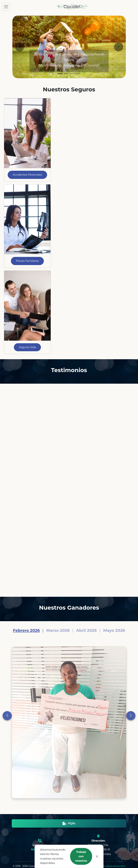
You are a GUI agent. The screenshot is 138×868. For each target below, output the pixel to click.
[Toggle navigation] (6, 7)
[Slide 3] (72, 74)
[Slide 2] (66, 74)
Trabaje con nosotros (81, 856)
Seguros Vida (27, 347)
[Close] (97, 856)
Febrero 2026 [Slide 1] (26, 630)
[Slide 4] (78, 74)
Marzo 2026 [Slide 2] (58, 630)
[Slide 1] (60, 74)
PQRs (69, 823)
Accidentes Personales (27, 175)
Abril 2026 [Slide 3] (86, 630)
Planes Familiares (27, 261)
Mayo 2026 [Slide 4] (114, 630)
